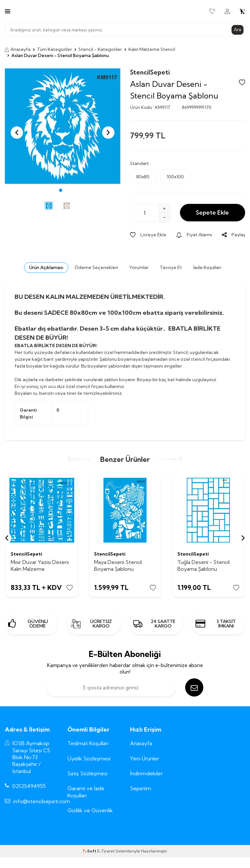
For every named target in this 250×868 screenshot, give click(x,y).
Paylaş (233, 235)
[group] (63, 126)
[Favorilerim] (212, 11)
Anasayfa (18, 49)
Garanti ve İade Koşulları (86, 792)
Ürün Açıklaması (46, 267)
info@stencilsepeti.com (42, 801)
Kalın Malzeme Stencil (152, 49)
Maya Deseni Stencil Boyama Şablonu (118, 565)
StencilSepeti (150, 72)
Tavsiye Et (171, 267)
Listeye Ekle (148, 235)
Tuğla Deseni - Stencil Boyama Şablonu (203, 565)
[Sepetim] (242, 11)
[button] (61, 190)
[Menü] (8, 11)
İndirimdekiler (146, 773)
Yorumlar (139, 267)
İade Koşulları (207, 267)
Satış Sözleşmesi (87, 773)
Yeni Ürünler (145, 758)
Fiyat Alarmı (194, 235)
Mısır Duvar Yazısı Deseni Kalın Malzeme (40, 565)
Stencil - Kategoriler (100, 49)
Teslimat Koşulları (88, 743)
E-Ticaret (106, 851)
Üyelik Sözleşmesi (89, 758)
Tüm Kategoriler (54, 49)
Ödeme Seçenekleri (96, 267)
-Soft (90, 851)
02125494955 (29, 786)
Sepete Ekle (212, 212)
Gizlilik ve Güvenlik (90, 810)
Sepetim (141, 788)
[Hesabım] (227, 11)
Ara (238, 29)
